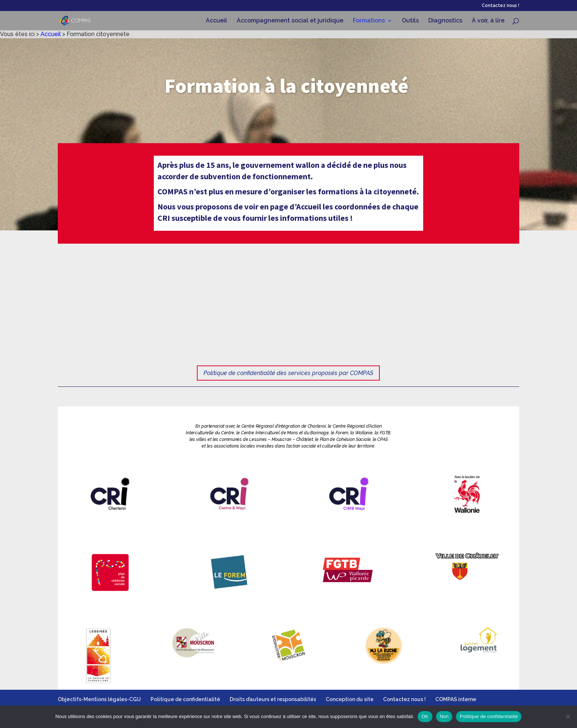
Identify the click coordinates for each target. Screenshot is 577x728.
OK (425, 716)
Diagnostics (445, 21)
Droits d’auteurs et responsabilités (273, 699)
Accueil (216, 21)
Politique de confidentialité (185, 699)
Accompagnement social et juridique (290, 21)
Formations (369, 21)
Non (444, 716)
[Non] (568, 717)
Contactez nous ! (500, 6)
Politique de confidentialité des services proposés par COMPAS (288, 373)
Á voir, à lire (488, 21)
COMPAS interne (456, 699)
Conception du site (350, 699)
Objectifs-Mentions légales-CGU (99, 699)
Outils (410, 21)
